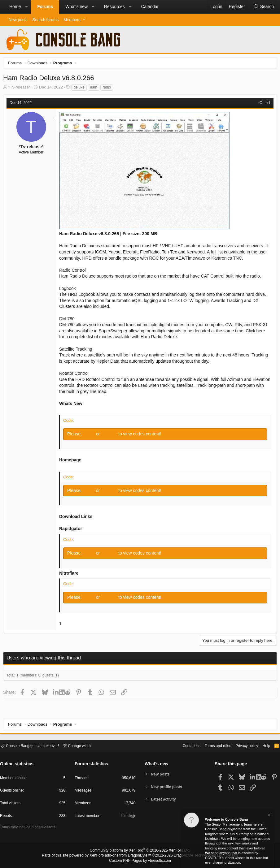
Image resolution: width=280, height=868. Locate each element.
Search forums (46, 20)
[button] (26, 7)
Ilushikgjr (127, 817)
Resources (114, 6)
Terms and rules (210, 745)
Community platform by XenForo (140, 851)
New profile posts (168, 787)
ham (95, 89)
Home (15, 6)
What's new (77, 6)
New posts (18, 20)
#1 (267, 104)
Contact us (182, 745)
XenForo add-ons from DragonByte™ (122, 856)
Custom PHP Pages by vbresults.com (140, 861)
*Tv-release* (21, 89)
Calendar (150, 6)
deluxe (80, 89)
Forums (45, 6)
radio (108, 89)
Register (111, 435)
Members (72, 20)
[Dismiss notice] (269, 816)
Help (262, 745)
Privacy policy (241, 745)
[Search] (264, 7)
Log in (91, 435)
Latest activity (165, 800)
